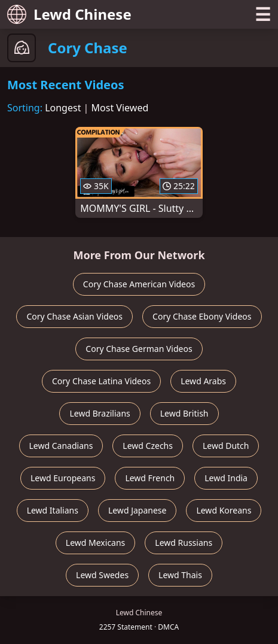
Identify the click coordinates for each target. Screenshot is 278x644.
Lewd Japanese (138, 510)
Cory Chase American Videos (139, 284)
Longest (63, 108)
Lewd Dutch (226, 446)
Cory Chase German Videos (139, 349)
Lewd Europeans (63, 478)
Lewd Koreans (224, 510)
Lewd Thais (180, 575)
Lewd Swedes (102, 575)
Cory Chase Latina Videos (101, 381)
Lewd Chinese (69, 14)
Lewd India (226, 478)
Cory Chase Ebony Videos (202, 316)
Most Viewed (120, 108)
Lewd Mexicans (95, 543)
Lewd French (150, 478)
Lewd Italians (53, 510)
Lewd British (184, 413)
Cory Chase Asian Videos (74, 316)
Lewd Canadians (61, 446)
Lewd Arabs (203, 381)
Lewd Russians (184, 543)
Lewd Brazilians (100, 413)
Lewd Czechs (148, 446)
